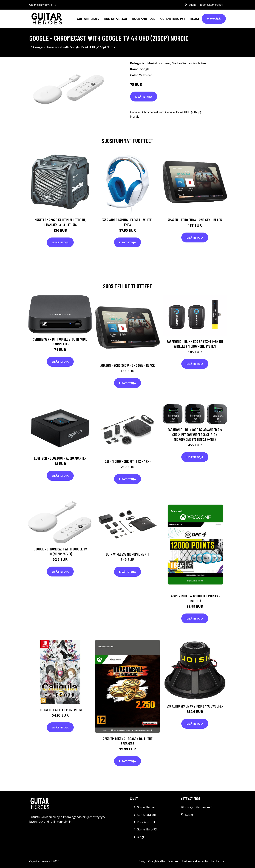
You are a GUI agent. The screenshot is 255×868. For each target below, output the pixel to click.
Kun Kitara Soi (116, 19)
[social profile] (56, 5)
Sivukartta (218, 861)
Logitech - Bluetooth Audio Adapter (60, 458)
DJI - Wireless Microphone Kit (127, 554)
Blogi (195, 19)
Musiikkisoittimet (159, 63)
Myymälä (214, 19)
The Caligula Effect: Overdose (60, 710)
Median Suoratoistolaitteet (190, 63)
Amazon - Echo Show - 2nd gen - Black (195, 220)
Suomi (193, 5)
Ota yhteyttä (156, 861)
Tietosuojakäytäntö (195, 861)
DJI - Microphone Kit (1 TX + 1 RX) (127, 461)
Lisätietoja (144, 97)
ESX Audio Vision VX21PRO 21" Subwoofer (195, 706)
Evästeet (173, 861)
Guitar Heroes (88, 19)
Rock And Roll (144, 19)
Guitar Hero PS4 (173, 19)
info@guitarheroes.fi (211, 5)
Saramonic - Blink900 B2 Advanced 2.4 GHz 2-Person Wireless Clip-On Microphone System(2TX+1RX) (195, 434)
